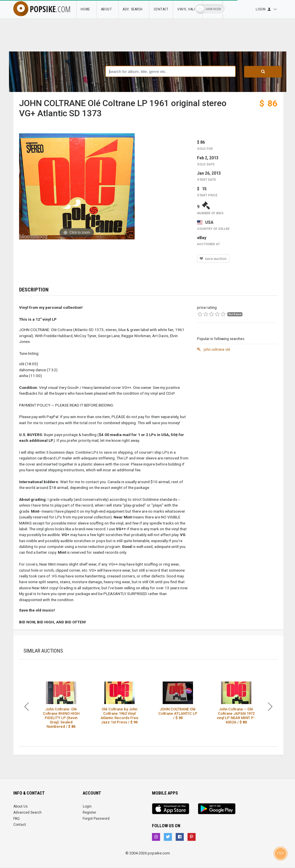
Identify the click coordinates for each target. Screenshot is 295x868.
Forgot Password (96, 819)
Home (86, 9)
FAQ (16, 819)
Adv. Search (134, 9)
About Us (21, 806)
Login (87, 806)
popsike (42, 9)
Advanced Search (27, 812)
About (108, 9)
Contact (161, 9)
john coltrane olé (214, 349)
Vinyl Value (188, 9)
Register (89, 812)
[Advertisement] (237, 391)
